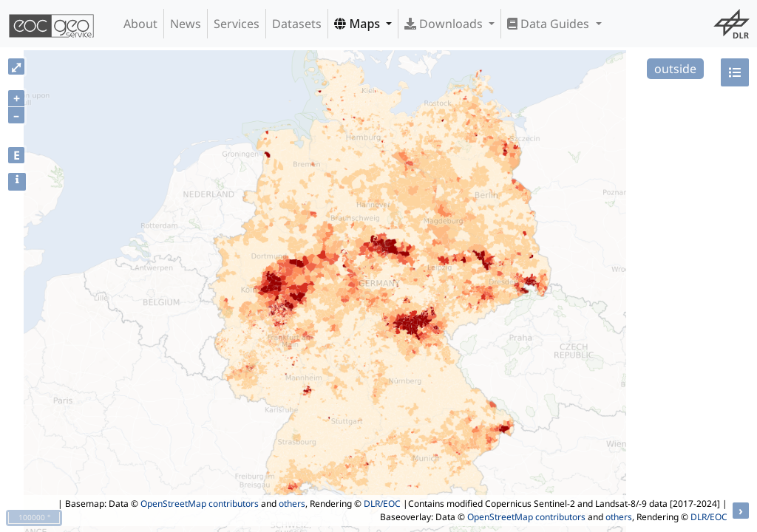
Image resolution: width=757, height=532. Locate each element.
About (140, 24)
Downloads (445, 24)
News (186, 24)
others (292, 504)
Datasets (297, 24)
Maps (359, 24)
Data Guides (550, 24)
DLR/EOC (382, 504)
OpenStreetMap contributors (200, 504)
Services (237, 24)
